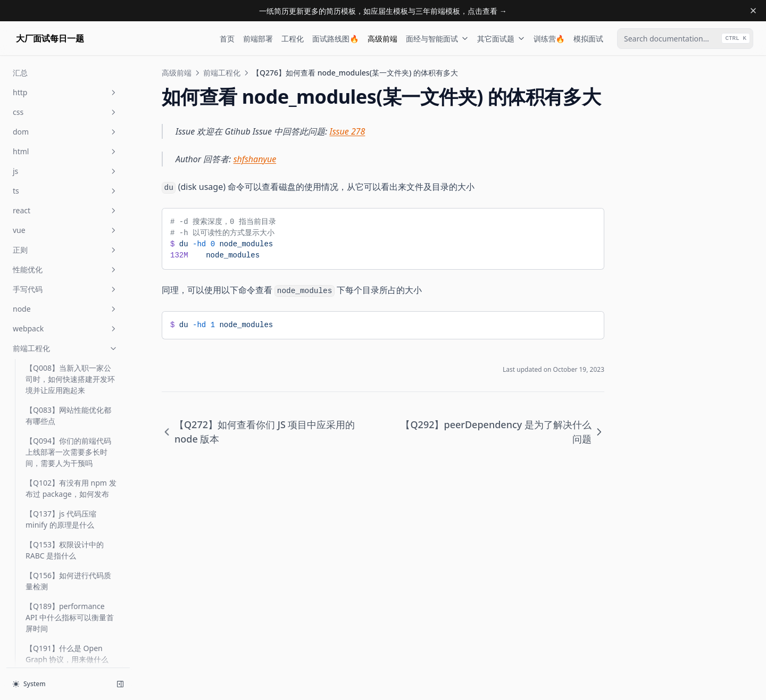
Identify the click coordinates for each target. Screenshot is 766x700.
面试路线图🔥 (335, 39)
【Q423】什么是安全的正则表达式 (68, 531)
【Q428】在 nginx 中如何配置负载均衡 (69, 562)
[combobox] (685, 39)
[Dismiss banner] (753, 11)
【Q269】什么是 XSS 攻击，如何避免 (65, 147)
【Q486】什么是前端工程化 (68, 623)
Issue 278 (348, 131)
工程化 (293, 39)
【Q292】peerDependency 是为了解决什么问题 (71, 256)
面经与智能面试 (437, 39)
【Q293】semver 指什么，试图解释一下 (71, 293)
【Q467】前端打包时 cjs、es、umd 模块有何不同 (70, 593)
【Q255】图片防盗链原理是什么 (68, 85)
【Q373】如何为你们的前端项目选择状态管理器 (68, 407)
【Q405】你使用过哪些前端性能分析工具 (68, 469)
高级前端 (382, 39)
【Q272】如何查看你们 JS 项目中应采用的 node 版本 (70, 178)
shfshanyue (255, 159)
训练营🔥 (549, 39)
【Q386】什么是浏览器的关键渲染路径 (68, 438)
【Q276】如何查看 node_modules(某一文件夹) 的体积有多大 (68, 214)
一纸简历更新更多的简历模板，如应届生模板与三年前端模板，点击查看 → (383, 11)
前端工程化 (222, 73)
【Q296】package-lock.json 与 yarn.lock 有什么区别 (71, 371)
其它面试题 (501, 39)
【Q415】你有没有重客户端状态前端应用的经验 (68, 500)
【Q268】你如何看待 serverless (61, 116)
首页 (227, 39)
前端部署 (258, 39)
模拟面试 (588, 39)
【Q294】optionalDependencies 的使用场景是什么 (69, 329)
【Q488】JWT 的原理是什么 (68, 654)
